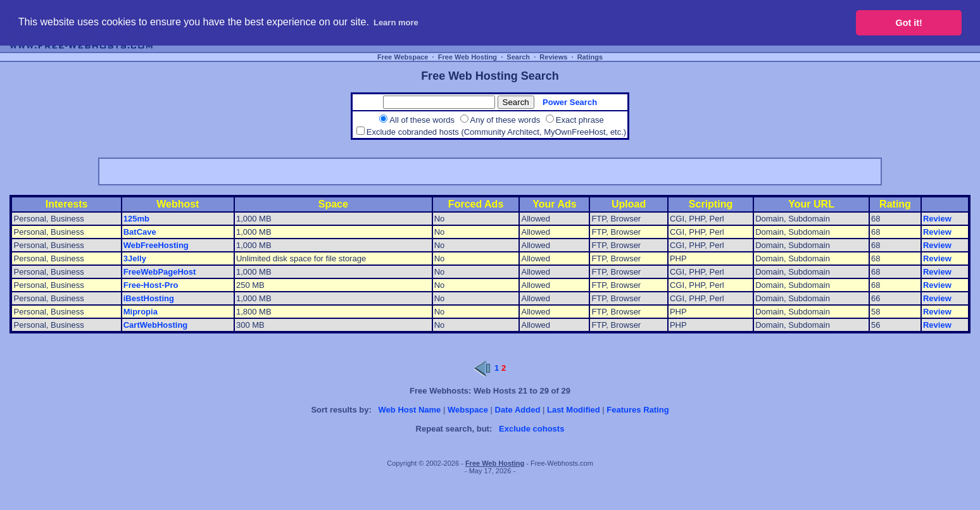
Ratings (590, 57)
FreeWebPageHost (160, 272)
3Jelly (135, 258)
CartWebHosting (156, 325)
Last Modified (574, 410)
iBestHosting (149, 298)
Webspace (468, 410)
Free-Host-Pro (151, 285)
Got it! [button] (909, 23)
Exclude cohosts (531, 429)
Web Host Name (410, 410)
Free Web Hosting (468, 57)
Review (937, 219)
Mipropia (141, 312)
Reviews (553, 57)
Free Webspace (403, 57)
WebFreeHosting (156, 245)
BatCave (140, 232)
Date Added (518, 410)
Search (518, 57)
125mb (136, 219)
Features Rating (638, 410)
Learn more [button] (396, 22)
